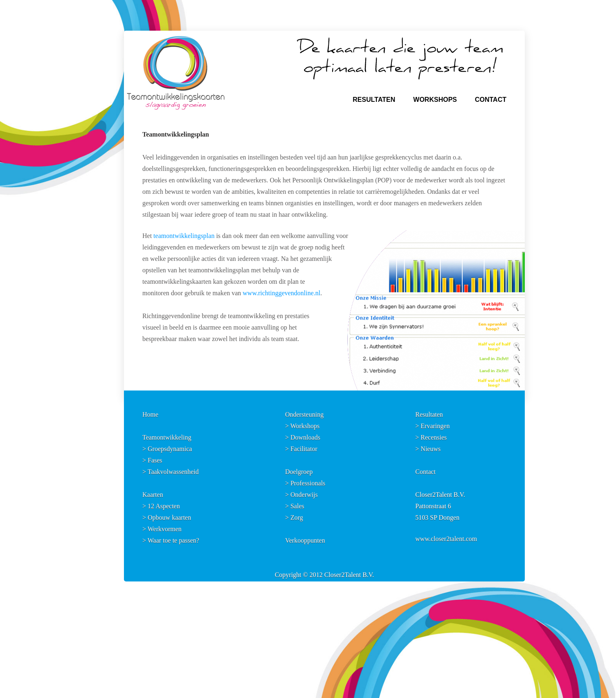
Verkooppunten (305, 540)
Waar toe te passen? (173, 540)
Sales (297, 506)
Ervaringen (435, 426)
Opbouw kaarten (169, 517)
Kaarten (153, 495)
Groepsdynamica (170, 449)
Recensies (434, 437)
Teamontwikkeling (167, 437)
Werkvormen (165, 529)
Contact (425, 472)
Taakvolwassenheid (173, 472)
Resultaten (429, 414)
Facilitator (304, 449)
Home (150, 414)
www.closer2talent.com (446, 539)
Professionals (308, 483)
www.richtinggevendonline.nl (281, 293)
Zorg (297, 517)
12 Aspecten (164, 506)
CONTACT (491, 100)
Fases (155, 460)
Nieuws (431, 449)
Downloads (305, 437)
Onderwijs (304, 495)
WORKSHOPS (435, 100)
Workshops (305, 426)
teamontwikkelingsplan (184, 236)
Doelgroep (299, 472)
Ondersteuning (304, 414)
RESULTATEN (374, 100)
